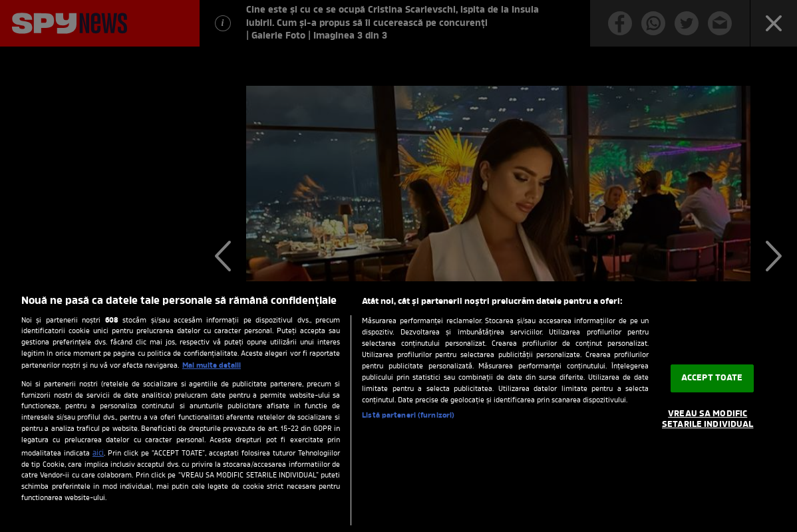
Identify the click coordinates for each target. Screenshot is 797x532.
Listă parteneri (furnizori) (408, 416)
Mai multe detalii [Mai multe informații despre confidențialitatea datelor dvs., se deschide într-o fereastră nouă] (212, 366)
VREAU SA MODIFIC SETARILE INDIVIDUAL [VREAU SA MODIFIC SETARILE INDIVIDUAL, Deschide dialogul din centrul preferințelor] (708, 419)
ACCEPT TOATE (712, 379)
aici (98, 454)
